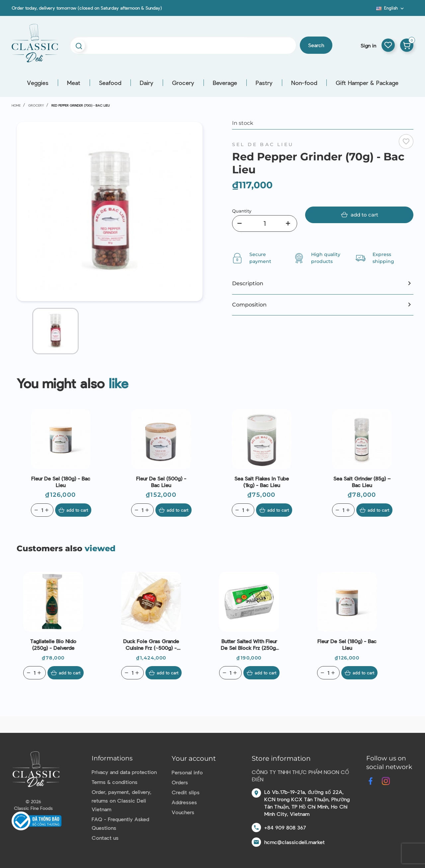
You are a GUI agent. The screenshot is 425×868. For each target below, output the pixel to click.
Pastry (264, 83)
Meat (74, 83)
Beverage (225, 83)
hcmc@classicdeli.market (295, 842)
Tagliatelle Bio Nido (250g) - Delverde (53, 644)
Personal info (187, 772)
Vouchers (183, 812)
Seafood (110, 83)
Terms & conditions (115, 782)
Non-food (304, 83)
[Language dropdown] (391, 8)
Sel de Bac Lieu (263, 144)
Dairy (147, 83)
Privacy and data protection (124, 772)
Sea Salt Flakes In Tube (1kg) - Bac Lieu (262, 482)
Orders (180, 782)
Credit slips (186, 792)
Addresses (184, 802)
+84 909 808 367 (285, 827)
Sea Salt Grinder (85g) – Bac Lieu (362, 482)
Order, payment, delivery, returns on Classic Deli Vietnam (122, 800)
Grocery (183, 83)
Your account (194, 758)
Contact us (105, 838)
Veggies (38, 83)
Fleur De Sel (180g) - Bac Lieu (61, 482)
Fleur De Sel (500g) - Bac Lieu (161, 482)
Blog (372, 10)
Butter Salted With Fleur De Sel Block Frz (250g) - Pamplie (249, 645)
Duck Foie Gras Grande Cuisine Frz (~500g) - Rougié (151, 645)
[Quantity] (265, 223)
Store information (281, 758)
